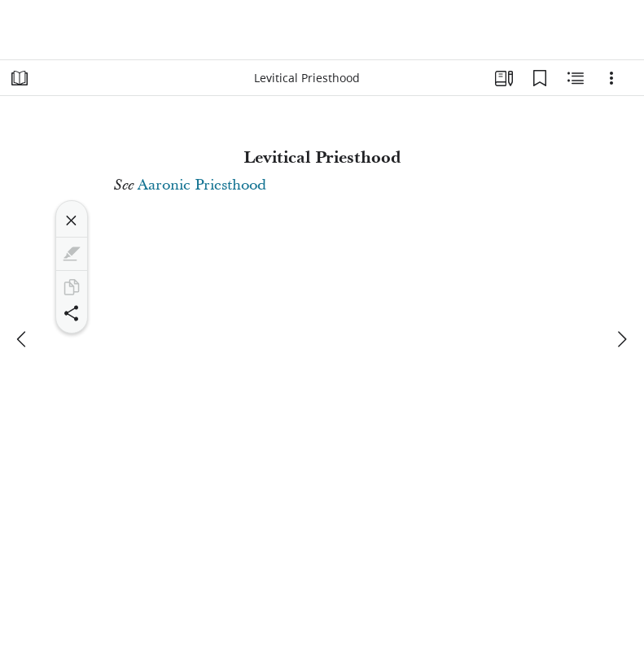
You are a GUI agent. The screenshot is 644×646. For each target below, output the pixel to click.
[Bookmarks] (540, 78)
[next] (621, 339)
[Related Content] (576, 78)
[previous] (23, 339)
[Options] (611, 78)
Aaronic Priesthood (202, 185)
